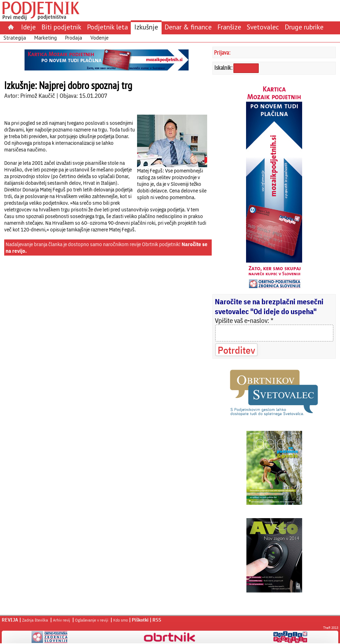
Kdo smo (121, 620)
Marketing (46, 38)
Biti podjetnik (61, 27)
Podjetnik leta (107, 27)
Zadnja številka (35, 620)
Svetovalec (263, 27)
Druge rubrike (304, 27)
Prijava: (222, 52)
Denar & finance (188, 27)
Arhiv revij (62, 620)
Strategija (15, 38)
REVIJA (10, 620)
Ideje (28, 27)
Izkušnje (146, 27)
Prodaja (74, 38)
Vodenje (100, 38)
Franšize (229, 27)
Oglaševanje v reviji (92, 620)
